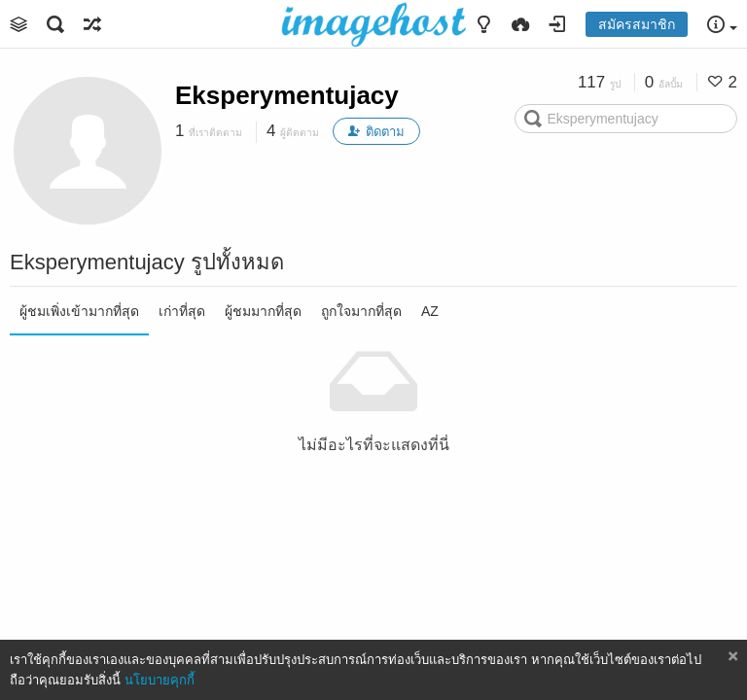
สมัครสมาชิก (637, 24)
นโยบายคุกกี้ (160, 680)
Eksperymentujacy (287, 95)
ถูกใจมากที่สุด (361, 311)
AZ (430, 311)
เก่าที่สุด (182, 311)
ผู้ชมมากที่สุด (263, 311)
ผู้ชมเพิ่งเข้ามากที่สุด (79, 311)
